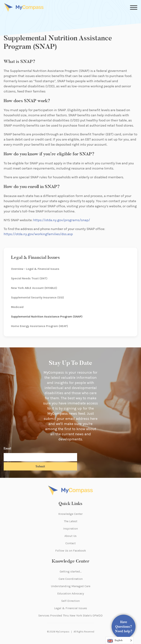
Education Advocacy (71, 593)
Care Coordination (71, 579)
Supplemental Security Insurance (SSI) (37, 297)
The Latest (71, 521)
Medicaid (17, 307)
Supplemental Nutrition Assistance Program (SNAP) (47, 316)
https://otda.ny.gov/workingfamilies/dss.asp (38, 234)
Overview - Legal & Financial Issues (35, 269)
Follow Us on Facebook (71, 551)
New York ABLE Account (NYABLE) (34, 288)
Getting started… (71, 571)
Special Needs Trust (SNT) (29, 278)
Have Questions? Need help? (124, 627)
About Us (70, 536)
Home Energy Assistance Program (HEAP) (39, 326)
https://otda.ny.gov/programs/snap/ (62, 220)
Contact (70, 543)
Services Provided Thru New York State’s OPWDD (70, 615)
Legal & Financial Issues (71, 608)
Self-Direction (70, 601)
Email (7, 448)
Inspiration (70, 529)
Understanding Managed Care (71, 586)
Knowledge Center (70, 514)
